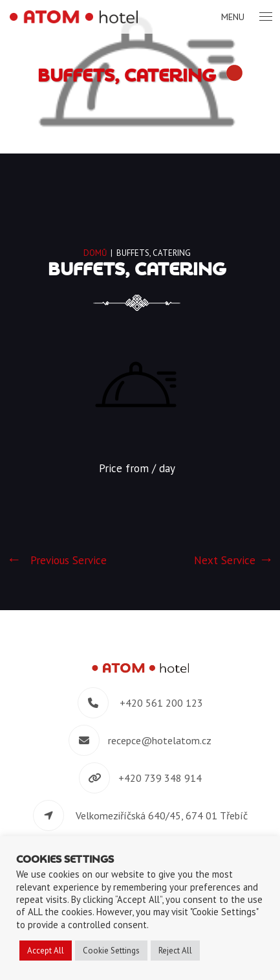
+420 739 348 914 (160, 778)
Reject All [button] (175, 951)
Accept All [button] (46, 951)
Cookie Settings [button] (111, 951)
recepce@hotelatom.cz (160, 740)
